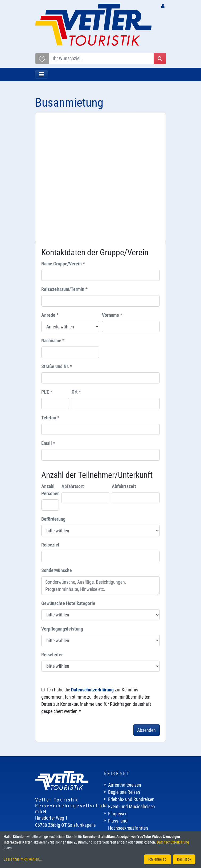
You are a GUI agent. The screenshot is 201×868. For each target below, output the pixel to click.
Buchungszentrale (56, 756)
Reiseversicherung (56, 777)
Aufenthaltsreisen (125, 662)
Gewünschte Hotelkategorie (68, 480)
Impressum (119, 777)
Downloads (50, 799)
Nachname (53, 218)
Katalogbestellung (56, 792)
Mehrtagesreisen (124, 719)
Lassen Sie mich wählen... (23, 859)
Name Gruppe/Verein (63, 141)
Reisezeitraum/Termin (64, 166)
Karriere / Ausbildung (128, 763)
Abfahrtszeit (124, 363)
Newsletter (49, 784)
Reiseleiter (52, 531)
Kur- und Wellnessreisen (130, 712)
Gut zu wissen (53, 770)
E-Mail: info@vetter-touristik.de (64, 731)
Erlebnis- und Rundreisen (131, 676)
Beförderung (53, 396)
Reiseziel (50, 422)
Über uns (116, 756)
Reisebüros (50, 763)
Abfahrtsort (73, 363)
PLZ (47, 269)
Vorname (112, 192)
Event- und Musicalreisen (132, 683)
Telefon (50, 295)
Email (48, 320)
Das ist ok (184, 859)
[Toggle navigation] (42, 75)
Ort (76, 269)
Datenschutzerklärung (92, 567)
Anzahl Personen (50, 367)
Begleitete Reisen (124, 669)
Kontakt (115, 770)
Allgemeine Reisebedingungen (136, 792)
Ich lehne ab (157, 859)
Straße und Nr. (57, 243)
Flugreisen (118, 690)
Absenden (146, 607)
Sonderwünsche (57, 447)
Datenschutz (120, 784)
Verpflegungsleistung (62, 506)
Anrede (50, 192)
